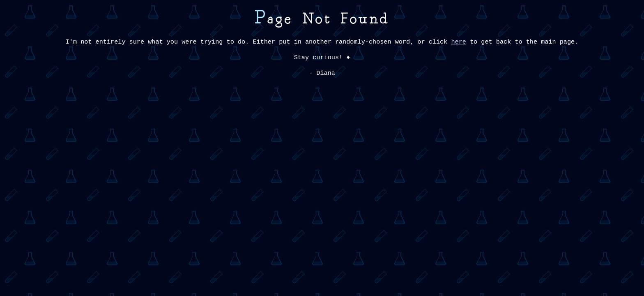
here (458, 42)
